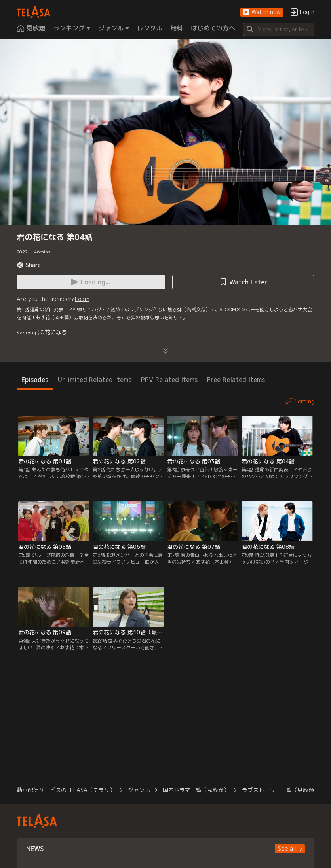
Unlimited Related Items (95, 380)
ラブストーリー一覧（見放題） (281, 790)
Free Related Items (236, 380)
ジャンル (139, 790)
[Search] (279, 29)
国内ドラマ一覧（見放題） (196, 790)
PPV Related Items (169, 380)
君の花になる (50, 332)
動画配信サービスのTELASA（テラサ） (66, 790)
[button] (262, 12)
